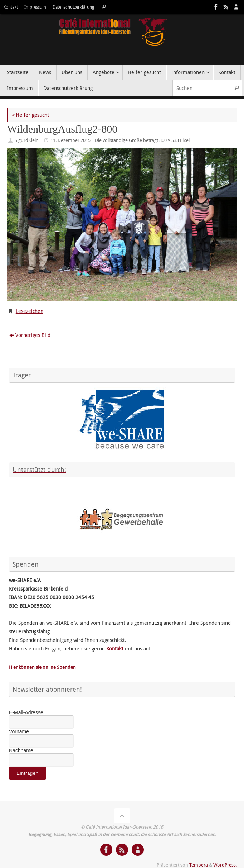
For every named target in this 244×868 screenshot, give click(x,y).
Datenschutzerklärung (73, 7)
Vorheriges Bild (30, 335)
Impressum (35, 7)
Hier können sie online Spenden (42, 667)
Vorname (19, 731)
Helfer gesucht (30, 115)
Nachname (21, 750)
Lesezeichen (30, 311)
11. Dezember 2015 (70, 140)
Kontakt (11, 7)
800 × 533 (169, 140)
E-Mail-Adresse (26, 712)
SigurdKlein (27, 140)
